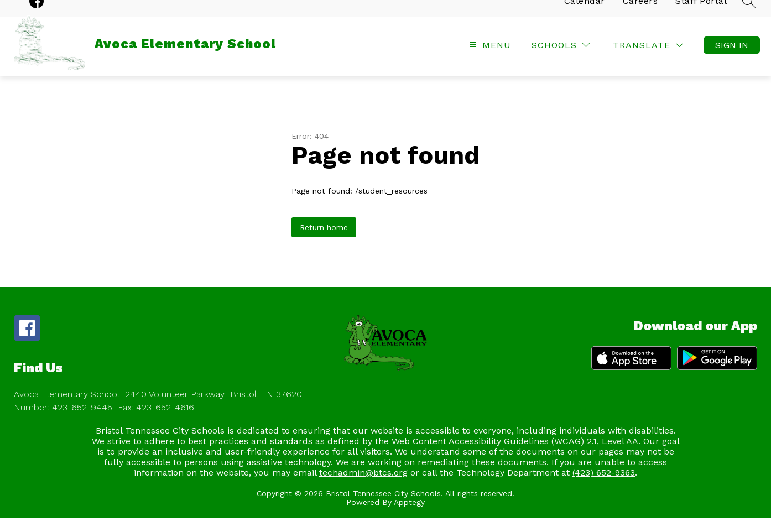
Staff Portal (701, 15)
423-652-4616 (165, 422)
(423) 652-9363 (604, 487)
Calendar (585, 15)
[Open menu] (489, 59)
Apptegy (409, 517)
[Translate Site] (648, 59)
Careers (640, 15)
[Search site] (749, 15)
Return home (324, 242)
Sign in (732, 59)
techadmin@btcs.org (363, 487)
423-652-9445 (82, 422)
